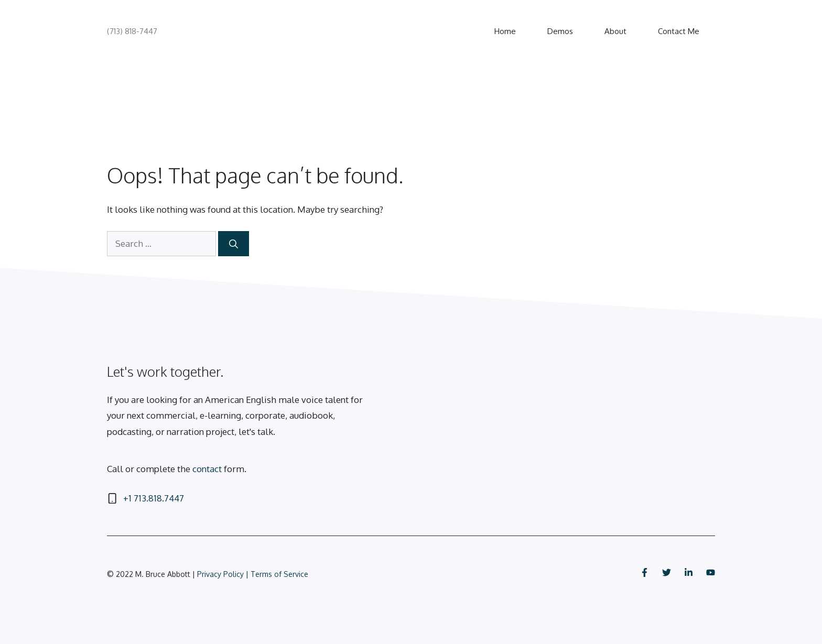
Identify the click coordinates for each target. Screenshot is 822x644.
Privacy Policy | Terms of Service (253, 574)
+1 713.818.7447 (154, 498)
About (615, 31)
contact (207, 469)
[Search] (234, 244)
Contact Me (679, 31)
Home (505, 31)
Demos (560, 31)
